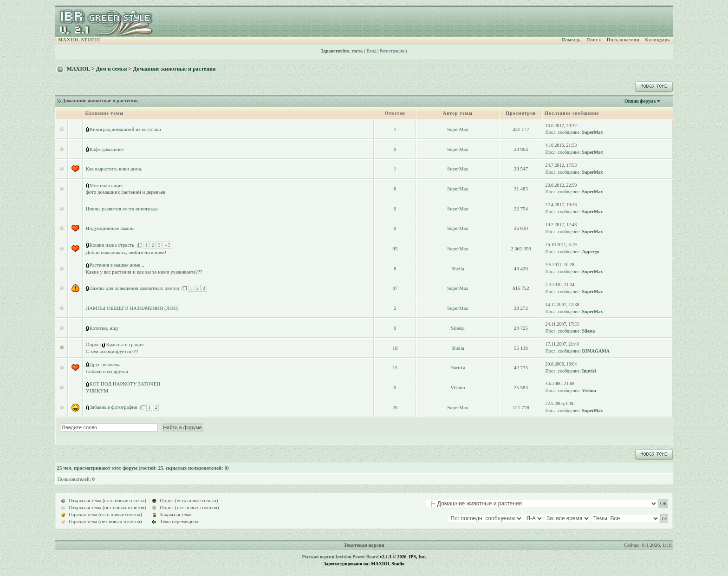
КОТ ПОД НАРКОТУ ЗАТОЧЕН (125, 384)
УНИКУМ (97, 391)
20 (395, 407)
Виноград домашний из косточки (125, 129)
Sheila (458, 268)
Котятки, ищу (104, 328)
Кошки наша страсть (112, 245)
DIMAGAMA (596, 351)
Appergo (591, 252)
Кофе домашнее (107, 149)
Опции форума (640, 101)
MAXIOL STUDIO (80, 40)
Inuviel (589, 371)
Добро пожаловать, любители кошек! (126, 252)
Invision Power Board (357, 557)
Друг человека (105, 364)
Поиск (594, 40)
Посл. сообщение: (563, 132)
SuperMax (458, 129)
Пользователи (623, 40)
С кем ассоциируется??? (112, 351)
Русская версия (318, 557)
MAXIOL (78, 69)
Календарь (657, 40)
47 (395, 288)
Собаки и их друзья (107, 371)
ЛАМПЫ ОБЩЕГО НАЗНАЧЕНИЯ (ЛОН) (132, 308)
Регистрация (392, 51)
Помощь (572, 40)
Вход (372, 51)
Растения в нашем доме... (117, 265)
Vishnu (458, 387)
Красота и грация (125, 344)
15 (395, 367)
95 (395, 249)
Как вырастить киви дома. (114, 169)
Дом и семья (111, 69)
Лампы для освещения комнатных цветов (134, 288)
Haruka (458, 367)
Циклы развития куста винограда (122, 209)
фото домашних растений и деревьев (126, 192)
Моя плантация (106, 185)
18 (395, 348)
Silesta (458, 328)
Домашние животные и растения (174, 69)
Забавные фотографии (114, 407)
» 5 (167, 245)
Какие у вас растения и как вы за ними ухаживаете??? (144, 272)
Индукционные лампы (110, 228)
